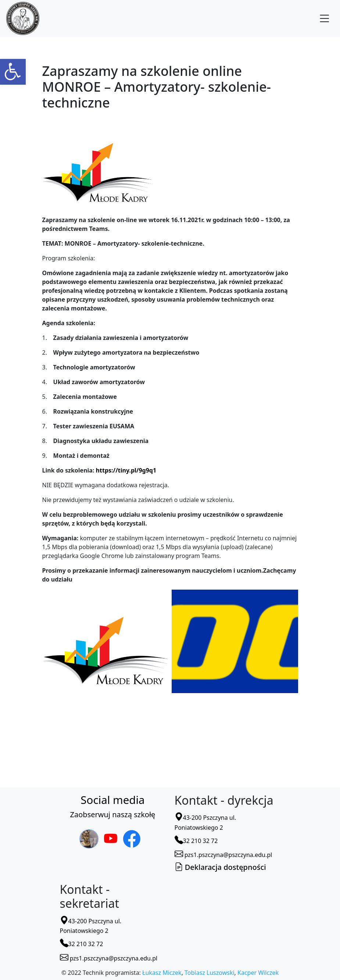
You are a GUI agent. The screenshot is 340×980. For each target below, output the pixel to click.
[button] (13, 72)
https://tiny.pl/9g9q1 (126, 470)
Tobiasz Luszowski (209, 973)
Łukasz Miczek (162, 973)
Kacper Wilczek (258, 973)
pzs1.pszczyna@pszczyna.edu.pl (223, 855)
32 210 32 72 (196, 841)
